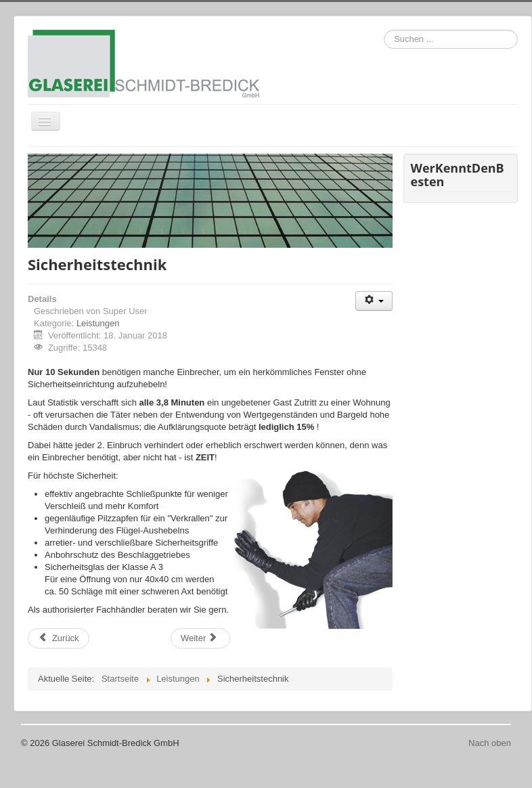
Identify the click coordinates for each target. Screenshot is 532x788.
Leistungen (98, 323)
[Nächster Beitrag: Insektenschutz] (200, 638)
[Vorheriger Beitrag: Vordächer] (59, 638)
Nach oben (490, 743)
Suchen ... (384, 30)
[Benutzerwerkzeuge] (374, 301)
